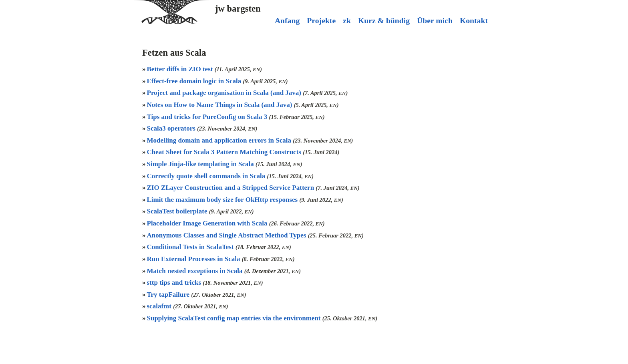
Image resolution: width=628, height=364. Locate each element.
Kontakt (474, 20)
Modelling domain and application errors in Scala (220, 140)
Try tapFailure (169, 295)
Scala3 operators (172, 128)
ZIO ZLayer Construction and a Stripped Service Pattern (231, 188)
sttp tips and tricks (175, 283)
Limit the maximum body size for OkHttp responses (223, 200)
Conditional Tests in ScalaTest (191, 247)
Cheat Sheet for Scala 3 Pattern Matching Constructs (225, 152)
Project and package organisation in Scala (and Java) (225, 93)
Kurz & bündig (384, 20)
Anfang (287, 20)
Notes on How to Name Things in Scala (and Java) (220, 105)
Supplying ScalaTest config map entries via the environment (235, 318)
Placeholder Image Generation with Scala (208, 223)
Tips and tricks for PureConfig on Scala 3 (208, 117)
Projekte (321, 20)
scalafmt (160, 306)
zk (347, 20)
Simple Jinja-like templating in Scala (201, 164)
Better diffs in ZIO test (181, 69)
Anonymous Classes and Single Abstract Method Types (227, 235)
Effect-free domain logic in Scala (195, 81)
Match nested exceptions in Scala (196, 271)
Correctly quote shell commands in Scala (207, 176)
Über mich (435, 20)
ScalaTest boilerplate (178, 211)
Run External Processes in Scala (194, 259)
